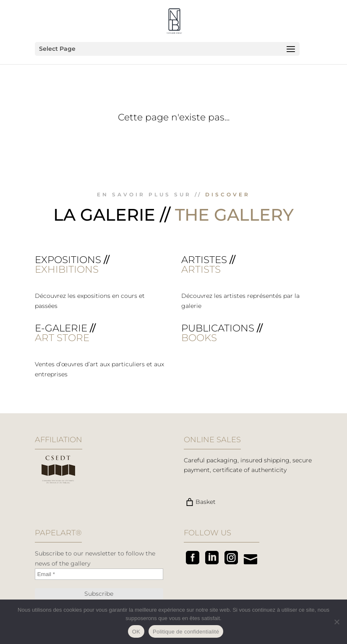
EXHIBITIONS (67, 269)
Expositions (68, 260)
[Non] (337, 622)
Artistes (204, 260)
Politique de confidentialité (186, 632)
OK (136, 632)
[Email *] (99, 574)
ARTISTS (201, 269)
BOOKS (199, 338)
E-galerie (61, 328)
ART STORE (62, 338)
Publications (218, 328)
